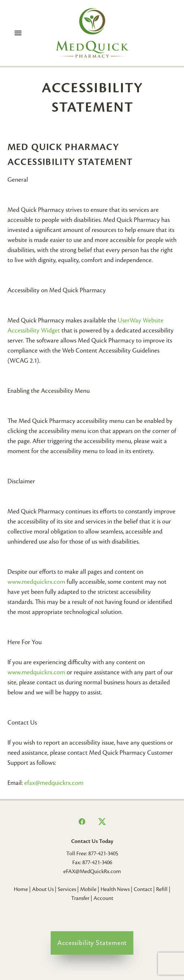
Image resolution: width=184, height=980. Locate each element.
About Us (43, 889)
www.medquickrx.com (36, 582)
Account (103, 898)
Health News (115, 889)
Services (67, 889)
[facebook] (82, 822)
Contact (143, 889)
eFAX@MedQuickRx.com (92, 871)
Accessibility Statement (92, 943)
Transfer (80, 898)
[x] (102, 822)
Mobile (88, 889)
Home (21, 889)
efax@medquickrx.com (54, 783)
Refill (162, 889)
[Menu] (18, 33)
